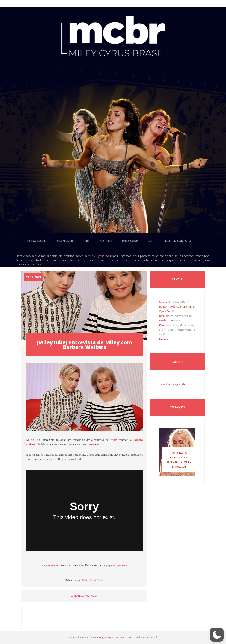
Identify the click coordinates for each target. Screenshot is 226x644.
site (151, 241)
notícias (106, 241)
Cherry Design (97, 638)
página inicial (36, 241)
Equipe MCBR (116, 638)
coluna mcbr (65, 241)
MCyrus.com (120, 565)
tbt (87, 241)
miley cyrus (130, 241)
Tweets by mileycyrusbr (172, 384)
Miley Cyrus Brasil (93, 580)
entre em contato (177, 241)
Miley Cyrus (96, 256)
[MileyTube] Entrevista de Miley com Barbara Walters (84, 345)
